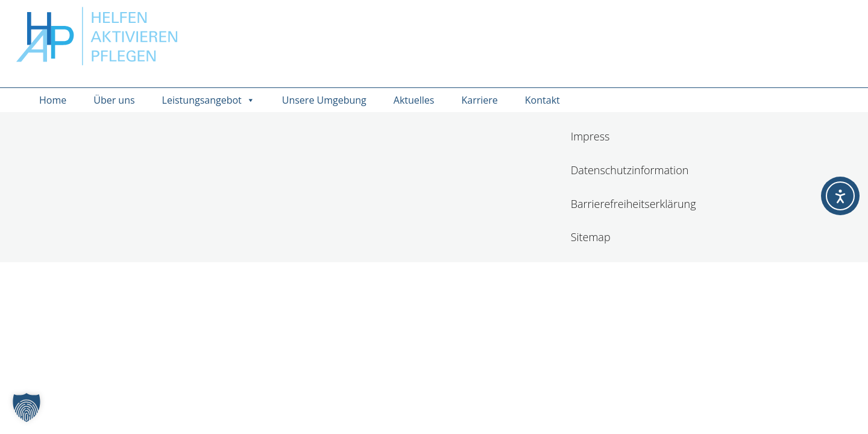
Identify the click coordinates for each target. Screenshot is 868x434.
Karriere (479, 100)
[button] (27, 407)
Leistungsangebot (209, 100)
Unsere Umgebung (324, 100)
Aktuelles (414, 100)
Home (53, 100)
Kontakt (542, 100)
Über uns (114, 100)
